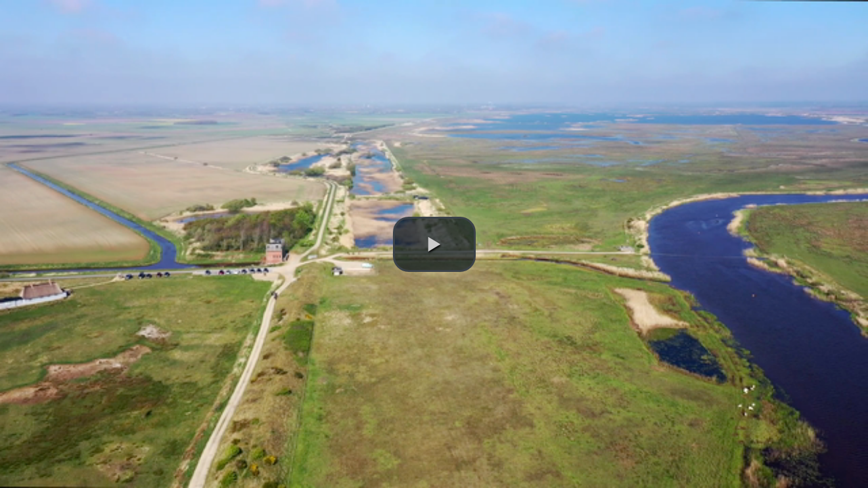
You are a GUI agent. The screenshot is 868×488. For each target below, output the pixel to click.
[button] (434, 244)
